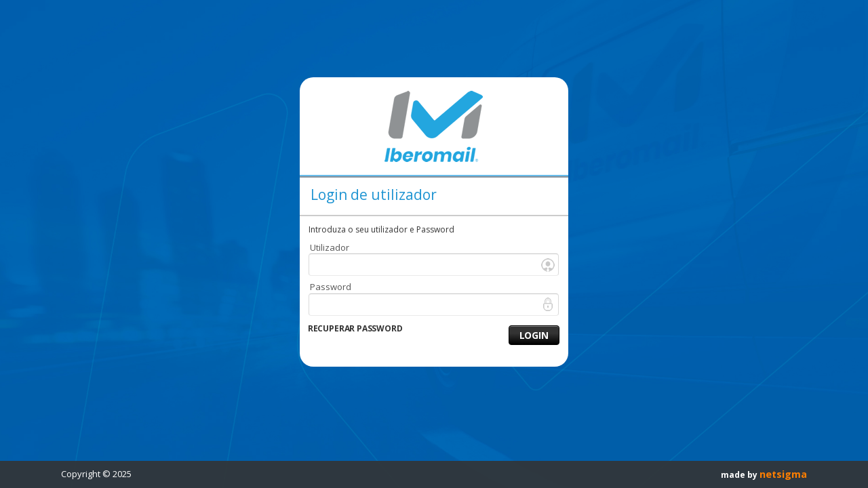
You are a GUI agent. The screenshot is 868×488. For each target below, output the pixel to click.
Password (331, 287)
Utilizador (330, 247)
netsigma (783, 474)
